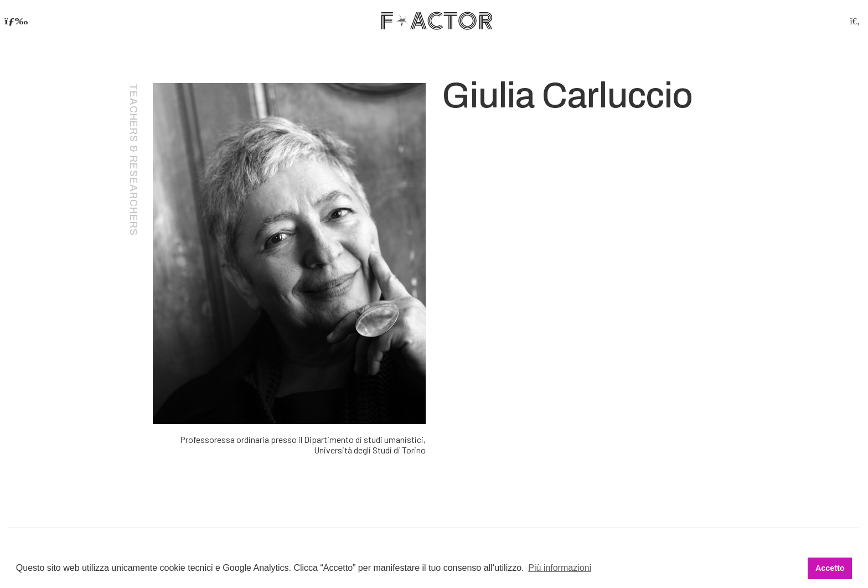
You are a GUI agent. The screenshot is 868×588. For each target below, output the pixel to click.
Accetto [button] (830, 568)
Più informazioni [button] (560, 568)
